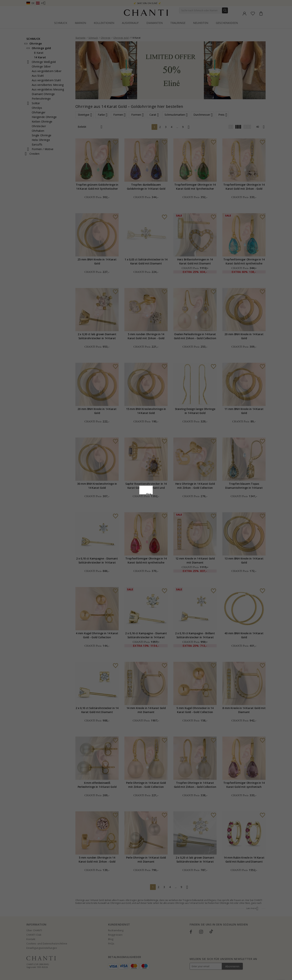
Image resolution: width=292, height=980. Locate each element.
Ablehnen (129, 524)
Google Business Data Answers (146, 506)
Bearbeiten (163, 524)
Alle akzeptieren (146, 515)
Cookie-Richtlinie (158, 496)
